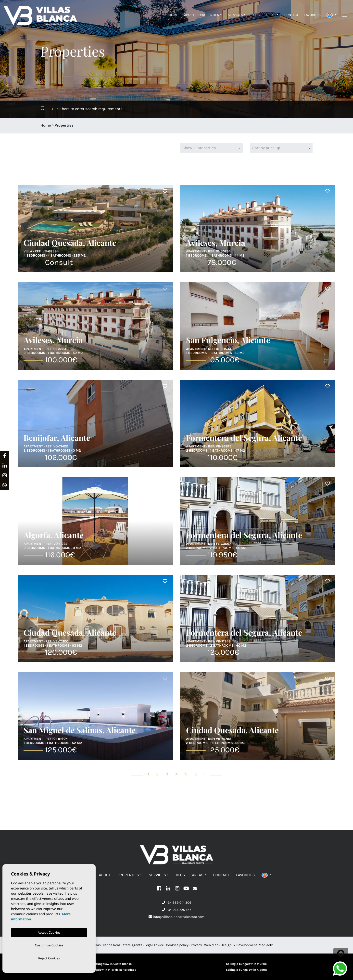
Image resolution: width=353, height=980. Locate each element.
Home (174, 15)
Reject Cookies (49, 958)
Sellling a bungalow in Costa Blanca (107, 964)
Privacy (196, 945)
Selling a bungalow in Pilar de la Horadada (107, 970)
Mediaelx (266, 945)
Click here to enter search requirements (82, 109)
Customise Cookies (49, 944)
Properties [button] (210, 15)
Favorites (312, 15)
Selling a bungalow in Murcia (246, 964)
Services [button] (235, 15)
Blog (256, 15)
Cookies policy (177, 945)
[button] (331, 15)
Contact (291, 15)
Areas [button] (271, 15)
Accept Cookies (49, 931)
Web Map (211, 945)
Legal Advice (154, 945)
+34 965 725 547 (176, 910)
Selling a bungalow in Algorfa (246, 970)
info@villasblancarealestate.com (176, 917)
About (189, 15)
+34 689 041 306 (177, 903)
